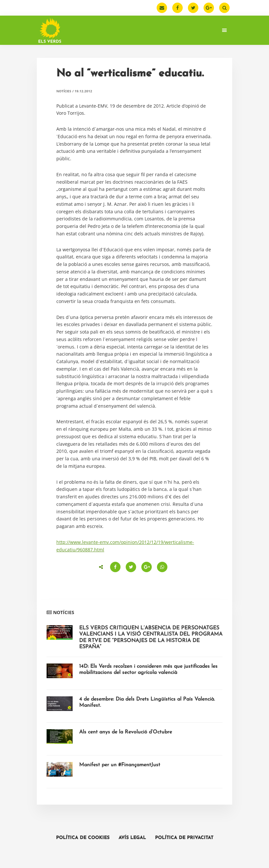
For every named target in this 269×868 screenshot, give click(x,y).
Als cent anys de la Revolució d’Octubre (126, 732)
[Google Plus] (209, 8)
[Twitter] (193, 8)
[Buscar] (224, 8)
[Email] (162, 8)
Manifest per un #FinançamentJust (120, 765)
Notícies (64, 91)
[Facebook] (177, 8)
